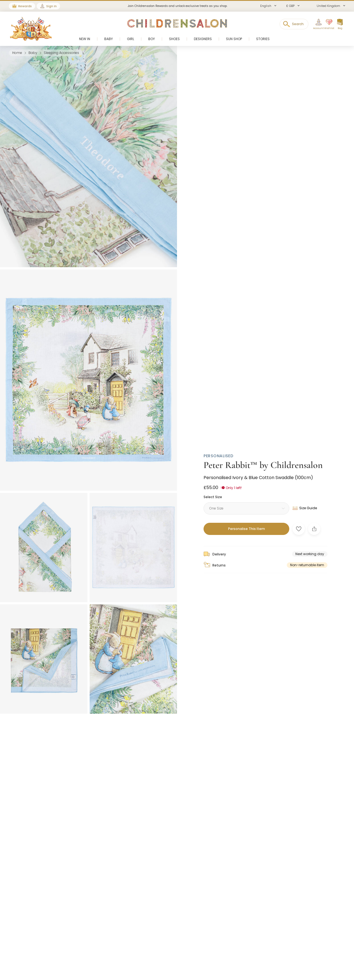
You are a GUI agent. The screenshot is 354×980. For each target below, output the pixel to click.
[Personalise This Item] (246, 529)
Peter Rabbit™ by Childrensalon (263, 465)
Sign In (51, 6)
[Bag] (340, 24)
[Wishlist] (327, 24)
